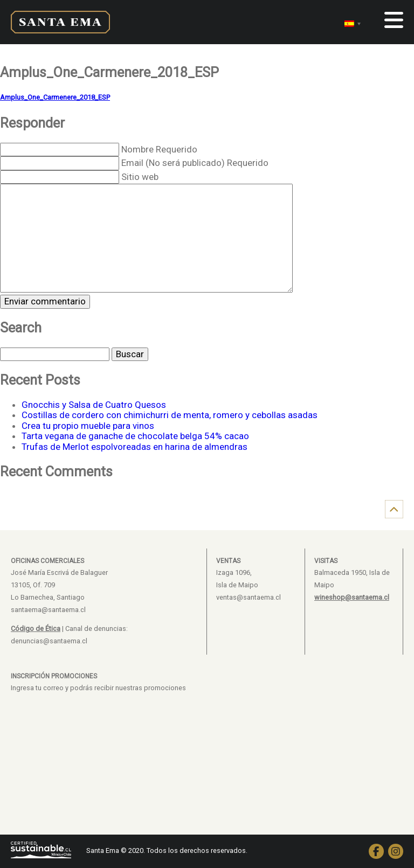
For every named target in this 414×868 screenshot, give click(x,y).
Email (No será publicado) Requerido (195, 163)
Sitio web (140, 177)
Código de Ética (36, 629)
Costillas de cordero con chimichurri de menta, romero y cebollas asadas (170, 415)
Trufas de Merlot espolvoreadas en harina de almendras (134, 447)
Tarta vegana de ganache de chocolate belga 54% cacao (135, 436)
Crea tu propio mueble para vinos (88, 426)
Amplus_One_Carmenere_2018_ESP (55, 97)
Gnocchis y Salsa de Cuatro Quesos (94, 405)
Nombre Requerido (159, 149)
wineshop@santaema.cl (352, 597)
